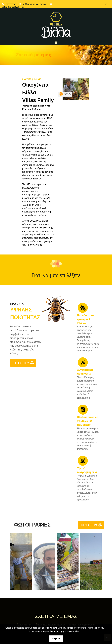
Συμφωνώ (56, 639)
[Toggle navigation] (56, 43)
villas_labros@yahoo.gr (13, 7)
